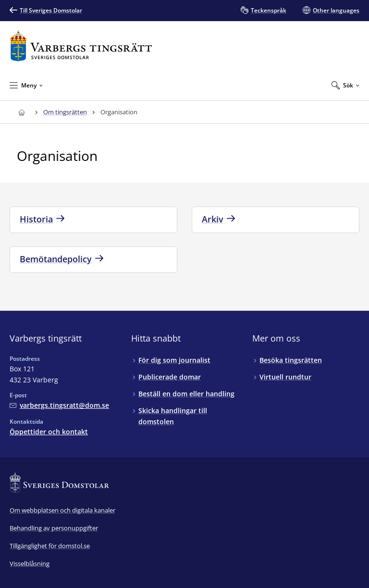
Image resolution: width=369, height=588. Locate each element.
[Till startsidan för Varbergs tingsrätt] (81, 46)
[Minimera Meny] (26, 85)
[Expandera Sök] (345, 85)
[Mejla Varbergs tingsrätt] (59, 405)
